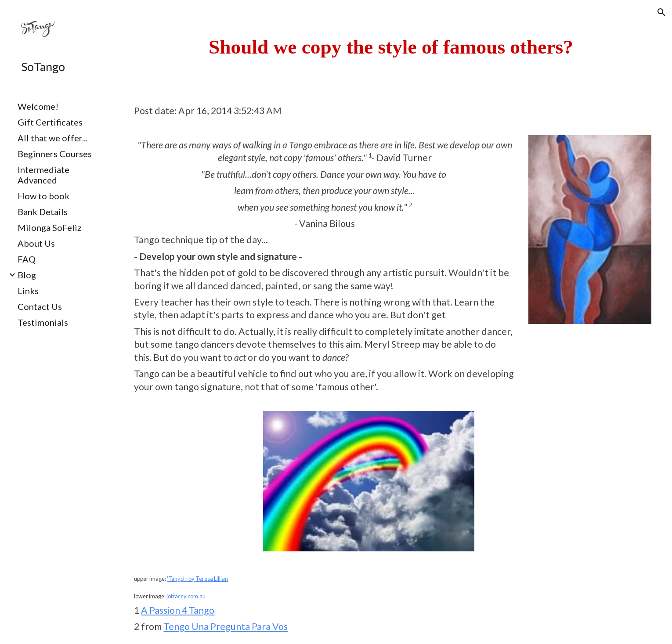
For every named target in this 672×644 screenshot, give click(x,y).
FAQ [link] (27, 259)
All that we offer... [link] (52, 138)
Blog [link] (27, 275)
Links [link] (28, 291)
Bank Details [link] (43, 212)
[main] (391, 47)
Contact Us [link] (40, 306)
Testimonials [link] (43, 322)
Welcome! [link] (38, 106)
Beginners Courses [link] (55, 154)
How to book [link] (43, 196)
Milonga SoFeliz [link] (50, 227)
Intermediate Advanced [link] (43, 175)
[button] (661, 12)
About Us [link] (36, 243)
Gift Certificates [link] (50, 122)
